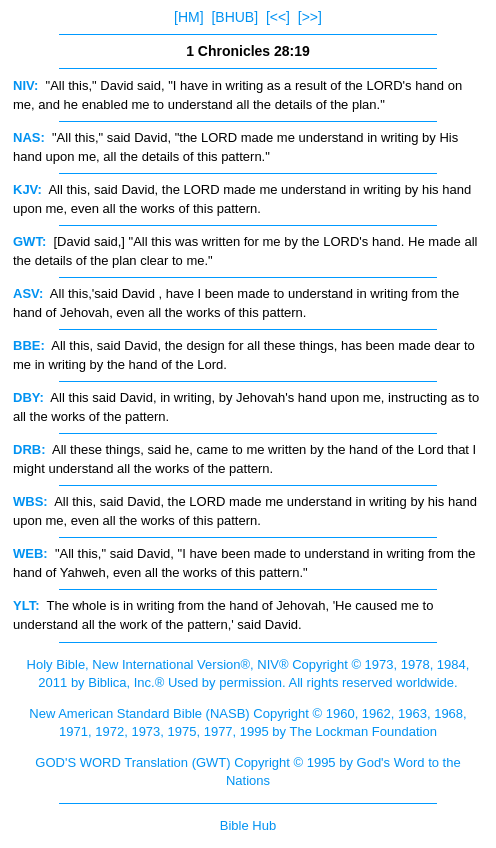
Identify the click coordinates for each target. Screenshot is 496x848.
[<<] (278, 17)
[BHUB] (234, 17)
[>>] (310, 17)
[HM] (189, 17)
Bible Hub (248, 825)
